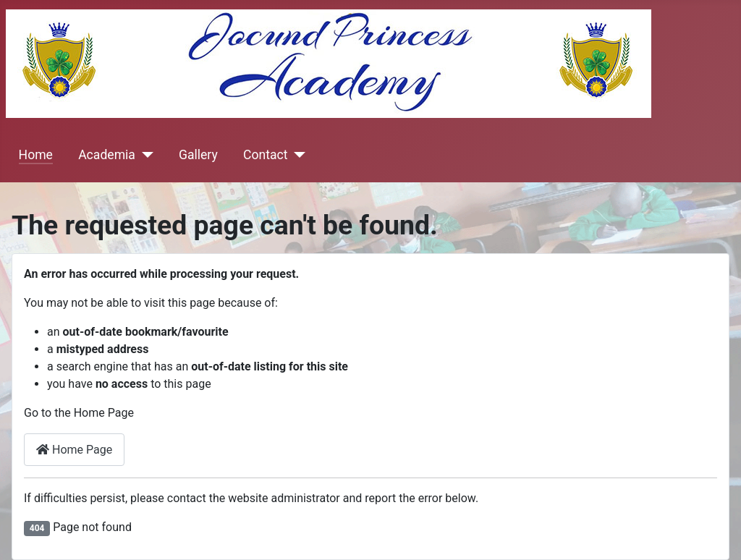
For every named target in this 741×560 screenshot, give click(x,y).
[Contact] (296, 155)
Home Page (74, 450)
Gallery (198, 155)
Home (36, 155)
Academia (107, 155)
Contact (266, 155)
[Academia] (144, 155)
